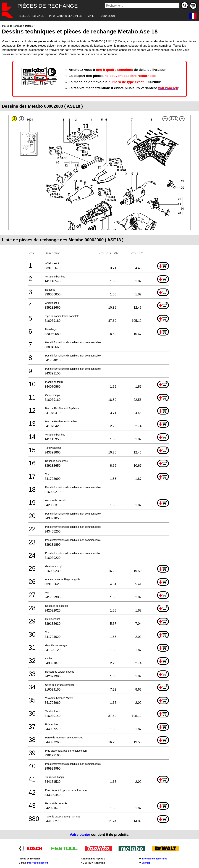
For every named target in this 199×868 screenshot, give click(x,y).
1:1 (174, 119)
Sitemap (146, 863)
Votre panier (80, 835)
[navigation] (95, 16)
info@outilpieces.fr (38, 863)
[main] (99, 432)
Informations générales (154, 859)
